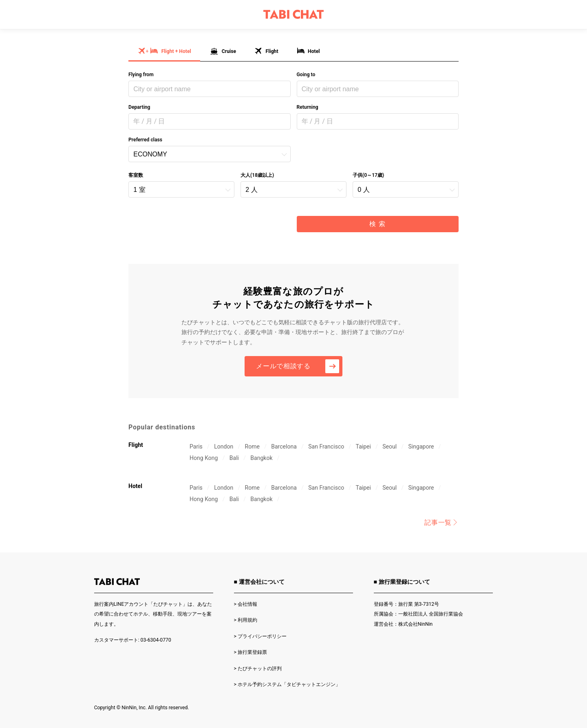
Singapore (421, 446)
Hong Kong (204, 458)
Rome (252, 446)
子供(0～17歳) (368, 175)
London (224, 446)
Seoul (389, 446)
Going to (306, 75)
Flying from (141, 75)
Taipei (363, 446)
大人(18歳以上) (257, 175)
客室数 (136, 175)
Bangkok (261, 458)
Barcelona (284, 446)
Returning (308, 107)
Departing (139, 107)
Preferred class (145, 140)
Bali (234, 458)
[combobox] (210, 89)
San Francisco (326, 446)
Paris (196, 446)
